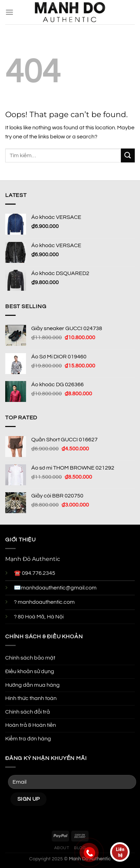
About (62, 848)
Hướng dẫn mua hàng (32, 685)
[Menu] (9, 12)
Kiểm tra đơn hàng (28, 739)
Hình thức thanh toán (31, 698)
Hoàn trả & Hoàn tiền (31, 725)
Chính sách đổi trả (28, 712)
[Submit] (128, 155)
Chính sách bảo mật (30, 658)
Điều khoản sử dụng (30, 671)
